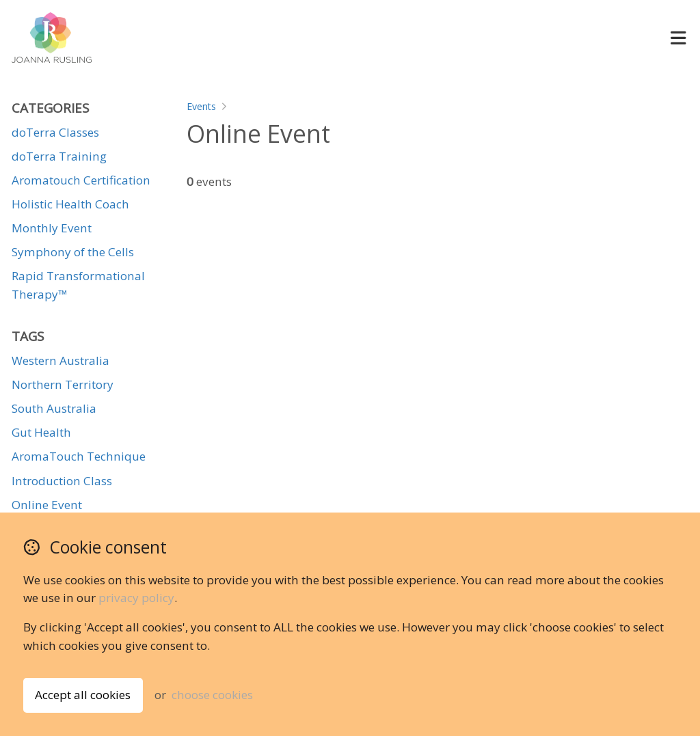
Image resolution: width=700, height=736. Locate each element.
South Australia (54, 408)
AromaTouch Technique (79, 456)
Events (201, 106)
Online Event (47, 505)
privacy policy (136, 598)
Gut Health (41, 432)
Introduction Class (62, 481)
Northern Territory (63, 384)
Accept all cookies (83, 695)
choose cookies (212, 695)
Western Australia (60, 360)
